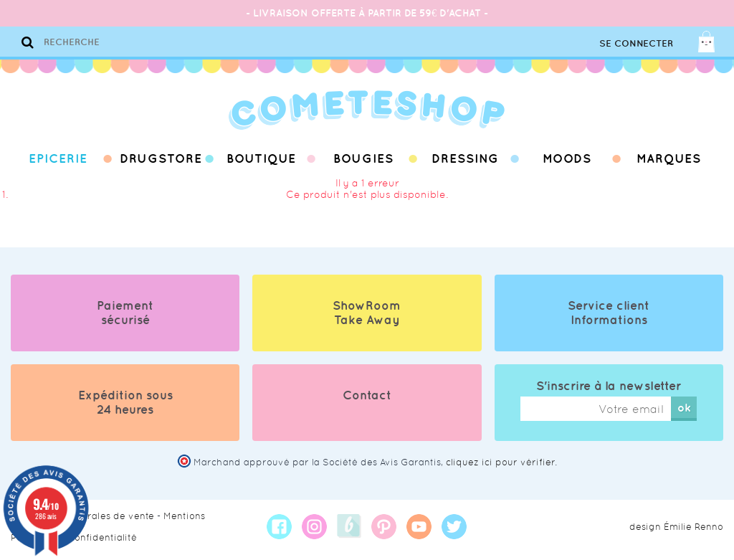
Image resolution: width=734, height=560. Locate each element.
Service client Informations (609, 313)
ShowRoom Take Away (367, 313)
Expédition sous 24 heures (125, 402)
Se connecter (636, 43)
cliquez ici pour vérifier (500, 462)
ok (684, 407)
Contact (367, 395)
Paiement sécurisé (125, 313)
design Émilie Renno (676, 527)
